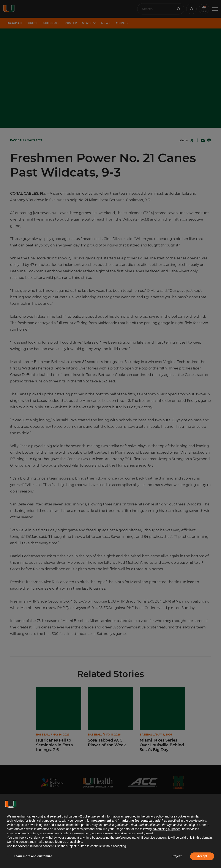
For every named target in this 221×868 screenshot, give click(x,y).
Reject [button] (177, 856)
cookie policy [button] (197, 821)
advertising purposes (167, 829)
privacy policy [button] (155, 816)
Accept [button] (202, 856)
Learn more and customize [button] (33, 856)
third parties (82, 825)
